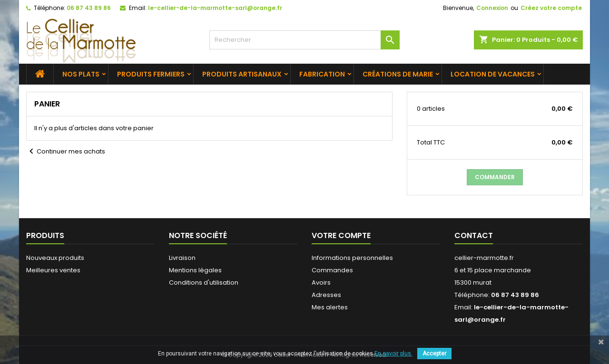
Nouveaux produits (55, 258)
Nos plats (81, 74)
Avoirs (321, 283)
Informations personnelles (352, 258)
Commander (495, 177)
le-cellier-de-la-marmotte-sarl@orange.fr (215, 8)
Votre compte (341, 235)
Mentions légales (195, 270)
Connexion (492, 8)
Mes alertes (330, 307)
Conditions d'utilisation (204, 283)
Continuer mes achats (66, 152)
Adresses (326, 295)
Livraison (182, 258)
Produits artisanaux (242, 74)
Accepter (434, 354)
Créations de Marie (398, 74)
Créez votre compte (551, 8)
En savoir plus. (393, 354)
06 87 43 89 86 (89, 8)
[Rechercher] (304, 40)
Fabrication (322, 74)
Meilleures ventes (53, 270)
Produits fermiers (151, 74)
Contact (474, 235)
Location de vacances (493, 74)
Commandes (332, 270)
